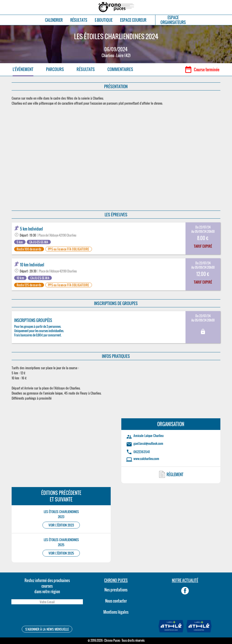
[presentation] (47, 616)
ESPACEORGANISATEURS (173, 20)
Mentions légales (116, 612)
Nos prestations (116, 590)
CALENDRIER (54, 20)
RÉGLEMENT (175, 474)
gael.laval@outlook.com (148, 443)
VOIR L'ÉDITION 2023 (61, 525)
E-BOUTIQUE (104, 20)
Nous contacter (116, 601)
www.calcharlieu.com (146, 458)
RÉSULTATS (79, 20)
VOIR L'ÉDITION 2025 (61, 553)
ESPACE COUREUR (133, 20)
